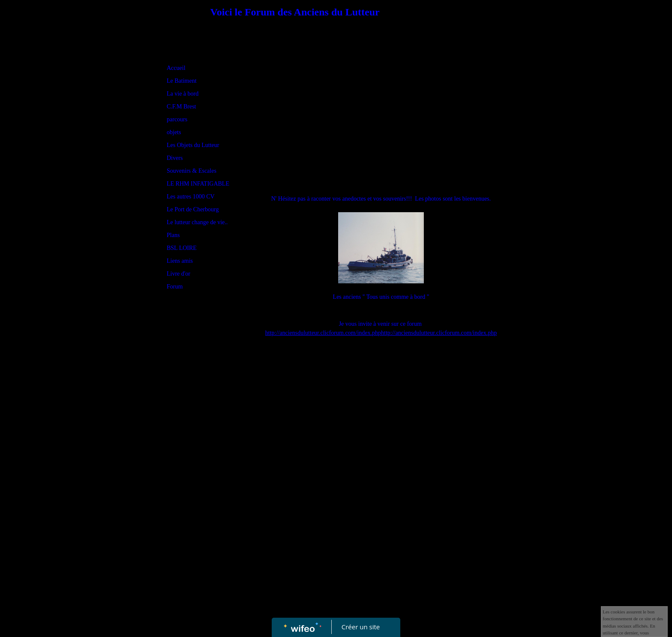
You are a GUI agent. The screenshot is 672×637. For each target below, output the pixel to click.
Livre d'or (178, 274)
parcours (177, 119)
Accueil (176, 68)
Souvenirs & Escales (192, 171)
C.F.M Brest (181, 107)
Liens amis (180, 261)
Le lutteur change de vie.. (197, 222)
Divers (175, 158)
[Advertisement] (201, 469)
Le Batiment (182, 81)
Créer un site (361, 627)
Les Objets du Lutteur (193, 145)
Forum (175, 287)
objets (174, 132)
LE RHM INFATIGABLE (198, 184)
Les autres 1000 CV (191, 197)
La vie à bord (183, 94)
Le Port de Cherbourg (193, 209)
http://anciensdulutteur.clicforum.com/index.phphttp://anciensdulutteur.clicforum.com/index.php (381, 333)
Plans (173, 235)
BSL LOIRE (182, 248)
